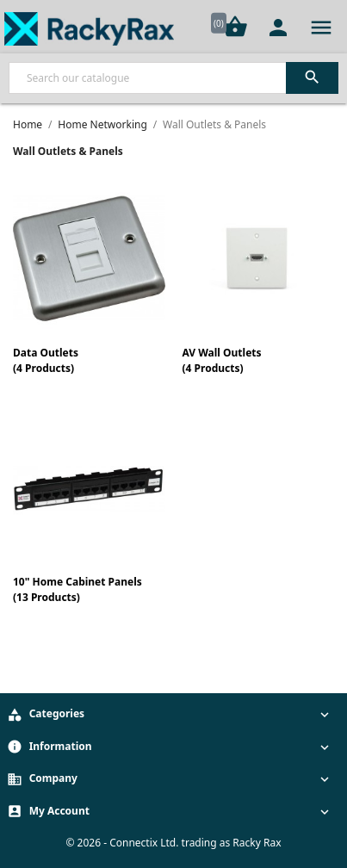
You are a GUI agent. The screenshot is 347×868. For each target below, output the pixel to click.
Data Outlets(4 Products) (46, 360)
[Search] (173, 78)
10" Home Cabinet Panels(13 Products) (77, 589)
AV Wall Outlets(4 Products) (222, 360)
